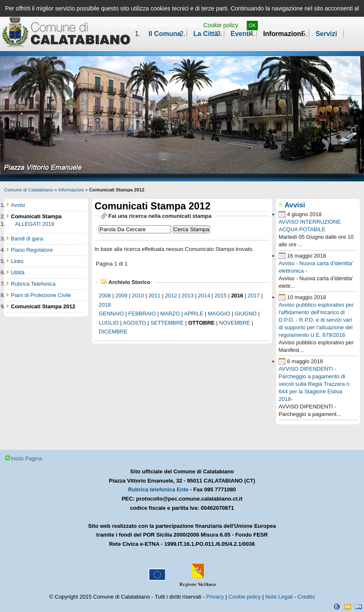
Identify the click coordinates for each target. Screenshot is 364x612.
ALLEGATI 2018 (35, 224)
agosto (135, 323)
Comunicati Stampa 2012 (43, 306)
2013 (188, 296)
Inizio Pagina (26, 458)
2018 (105, 305)
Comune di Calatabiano (29, 190)
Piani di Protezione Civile (41, 295)
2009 (122, 296)
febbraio (142, 314)
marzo (170, 314)
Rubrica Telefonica (33, 284)
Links (17, 261)
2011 (155, 296)
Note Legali (279, 597)
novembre (235, 323)
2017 (254, 296)
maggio (219, 314)
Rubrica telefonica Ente (158, 489)
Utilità (18, 272)
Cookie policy (221, 25)
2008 (105, 296)
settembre (167, 323)
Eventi (241, 34)
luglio (109, 323)
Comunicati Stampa (36, 216)
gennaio (111, 314)
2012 (171, 296)
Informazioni (283, 34)
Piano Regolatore (32, 250)
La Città (206, 34)
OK (252, 26)
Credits (306, 597)
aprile (194, 314)
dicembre (113, 332)
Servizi (326, 34)
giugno (246, 314)
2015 (221, 296)
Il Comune (165, 34)
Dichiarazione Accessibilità (337, 607)
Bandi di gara (27, 239)
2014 (204, 296)
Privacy (215, 597)
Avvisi (295, 205)
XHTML (359, 607)
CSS (348, 607)
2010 (138, 296)
